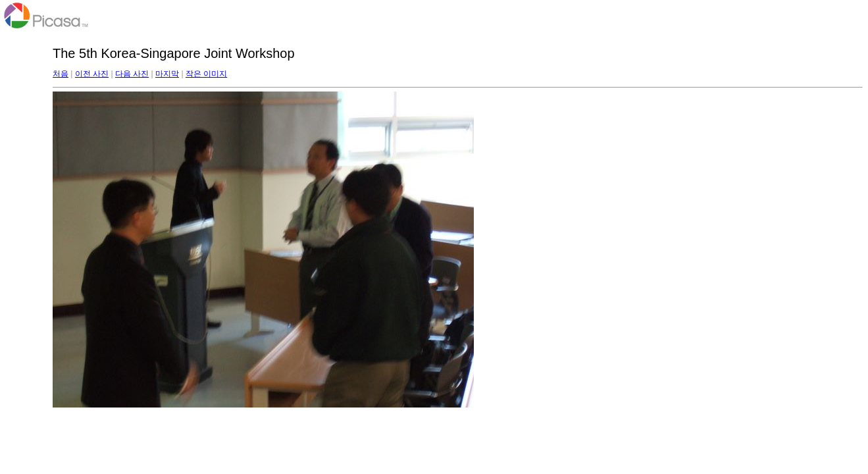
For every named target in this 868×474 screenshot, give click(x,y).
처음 (61, 74)
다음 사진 (132, 74)
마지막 (167, 74)
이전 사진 (92, 74)
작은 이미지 (206, 74)
